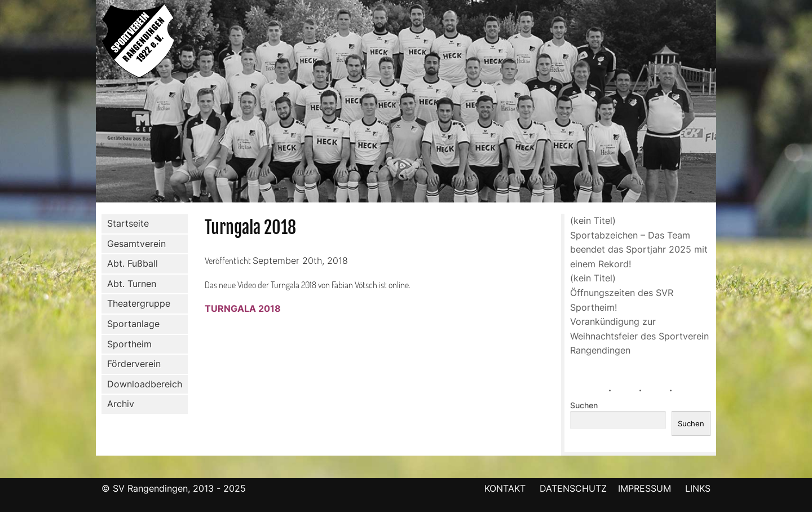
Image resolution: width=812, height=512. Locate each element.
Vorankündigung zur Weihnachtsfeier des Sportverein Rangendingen (639, 336)
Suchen (584, 405)
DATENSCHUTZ (573, 488)
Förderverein (132, 364)
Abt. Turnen (129, 284)
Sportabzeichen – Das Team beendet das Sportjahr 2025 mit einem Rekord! (639, 250)
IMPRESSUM (646, 488)
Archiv (121, 404)
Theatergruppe (139, 303)
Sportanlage (131, 324)
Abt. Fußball (130, 264)
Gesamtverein (134, 244)
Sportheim (129, 344)
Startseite (128, 223)
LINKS (698, 488)
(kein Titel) (593, 220)
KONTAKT (505, 488)
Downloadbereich (145, 384)
